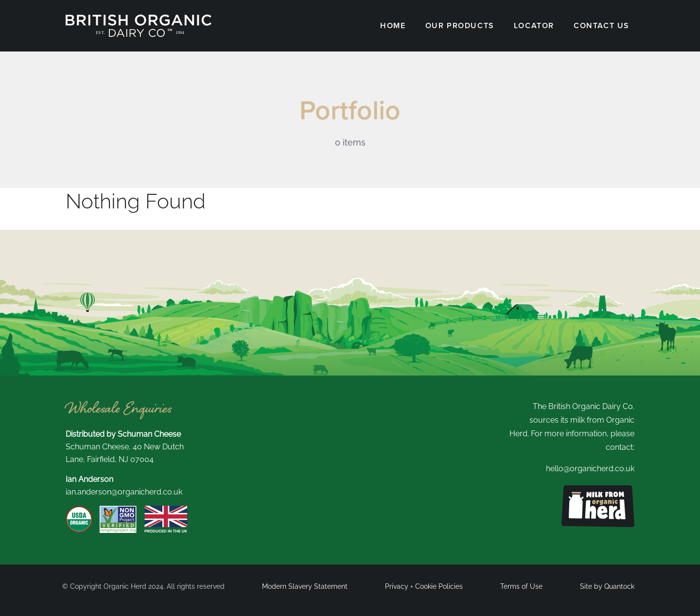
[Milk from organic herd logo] (598, 489)
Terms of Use (521, 586)
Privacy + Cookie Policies (424, 586)
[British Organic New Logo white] (139, 18)
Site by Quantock (607, 586)
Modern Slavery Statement (305, 586)
